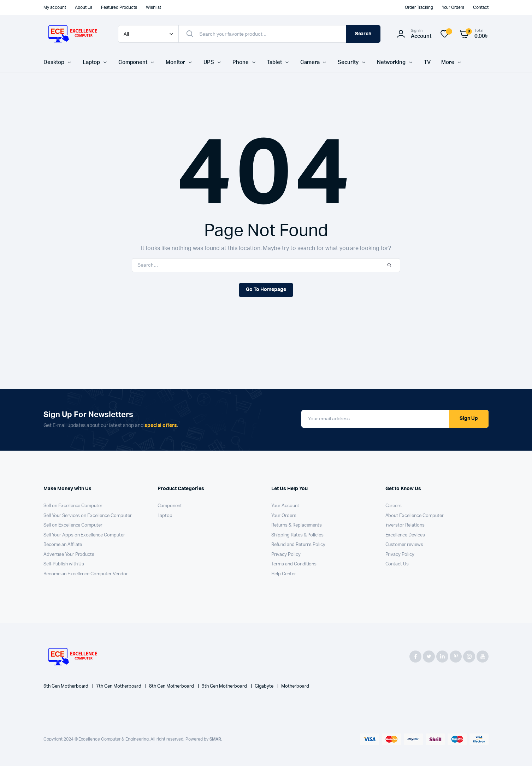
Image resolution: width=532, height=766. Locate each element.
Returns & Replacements (297, 525)
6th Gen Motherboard (66, 686)
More (448, 62)
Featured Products (119, 7)
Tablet (274, 62)
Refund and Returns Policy (298, 545)
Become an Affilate (63, 545)
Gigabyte (265, 686)
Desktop (54, 62)
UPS (209, 62)
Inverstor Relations (405, 525)
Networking (391, 62)
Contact (481, 7)
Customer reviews (404, 545)
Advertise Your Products (69, 555)
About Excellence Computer (415, 516)
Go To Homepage (266, 290)
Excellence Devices (405, 535)
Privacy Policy (286, 555)
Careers (394, 506)
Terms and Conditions (294, 564)
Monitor (175, 62)
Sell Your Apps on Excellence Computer (84, 535)
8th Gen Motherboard (172, 686)
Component (133, 62)
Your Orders (453, 7)
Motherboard (295, 686)
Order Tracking (419, 7)
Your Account (285, 506)
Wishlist (153, 7)
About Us (84, 7)
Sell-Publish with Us (64, 564)
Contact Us (397, 564)
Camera (310, 62)
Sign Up (469, 418)
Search (363, 34)
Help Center (284, 574)
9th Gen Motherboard (225, 686)
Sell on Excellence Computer (73, 506)
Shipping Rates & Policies (297, 535)
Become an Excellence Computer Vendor (86, 574)
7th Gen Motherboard (119, 686)
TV (427, 62)
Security (348, 62)
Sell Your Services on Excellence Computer (88, 516)
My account (55, 7)
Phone (241, 62)
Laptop (91, 62)
